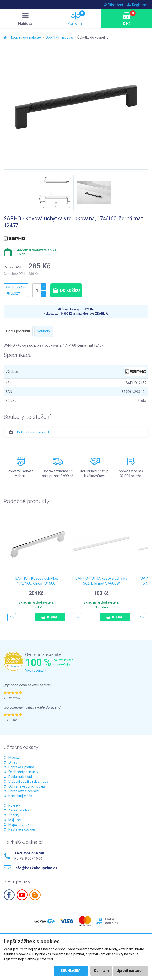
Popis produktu (18, 331)
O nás (13, 762)
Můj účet (15, 820)
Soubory (44, 331)
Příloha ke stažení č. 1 (33, 432)
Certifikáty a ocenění (24, 791)
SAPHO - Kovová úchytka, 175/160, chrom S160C (36, 581)
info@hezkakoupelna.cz (36, 868)
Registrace (138, 5)
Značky (14, 815)
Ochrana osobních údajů (27, 786)
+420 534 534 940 (30, 853)
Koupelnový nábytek (26, 37)
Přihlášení (113, 5)
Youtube (22, 895)
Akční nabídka (19, 810)
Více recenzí (36, 671)
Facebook (9, 895)
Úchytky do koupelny (93, 37)
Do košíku (66, 290)
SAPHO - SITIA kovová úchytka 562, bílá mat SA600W (101, 581)
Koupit (50, 617)
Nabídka (25, 19)
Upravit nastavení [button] (131, 971)
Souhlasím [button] (70, 971)
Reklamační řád (20, 777)
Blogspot (35, 895)
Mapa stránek (19, 825)
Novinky (14, 805)
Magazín (15, 758)
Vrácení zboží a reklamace (28, 782)
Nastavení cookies (22, 829)
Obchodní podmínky (23, 772)
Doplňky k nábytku (59, 37)
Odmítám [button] (101, 971)
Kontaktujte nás (20, 796)
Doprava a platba (21, 767)
